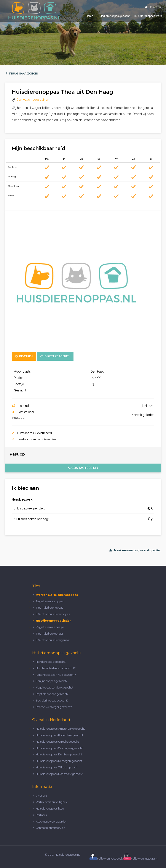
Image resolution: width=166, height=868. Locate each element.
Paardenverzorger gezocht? (54, 707)
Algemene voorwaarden (52, 822)
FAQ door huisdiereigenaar (53, 640)
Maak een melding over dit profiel (135, 550)
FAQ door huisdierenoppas (53, 614)
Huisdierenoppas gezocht (114, 16)
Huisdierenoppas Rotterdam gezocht (59, 735)
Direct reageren (55, 356)
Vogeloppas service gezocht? (54, 688)
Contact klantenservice (50, 828)
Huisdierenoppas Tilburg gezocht (57, 767)
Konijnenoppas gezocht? (52, 681)
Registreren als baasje (50, 627)
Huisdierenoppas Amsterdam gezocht (60, 729)
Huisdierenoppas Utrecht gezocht (57, 742)
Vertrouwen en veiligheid (52, 802)
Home (90, 16)
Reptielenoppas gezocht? (52, 694)
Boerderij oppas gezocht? (52, 701)
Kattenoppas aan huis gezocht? (56, 675)
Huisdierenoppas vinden (54, 621)
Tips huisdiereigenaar (50, 634)
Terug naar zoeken (22, 74)
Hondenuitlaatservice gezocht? (56, 668)
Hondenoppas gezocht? (51, 662)
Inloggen (153, 7)
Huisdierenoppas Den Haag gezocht (59, 754)
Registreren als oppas (50, 601)
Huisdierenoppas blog (50, 809)
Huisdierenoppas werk (148, 16)
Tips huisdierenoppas (49, 608)
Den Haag (23, 100)
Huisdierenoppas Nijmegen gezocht (59, 761)
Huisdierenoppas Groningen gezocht (59, 748)
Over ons (42, 796)
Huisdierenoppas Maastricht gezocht (59, 774)
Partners (41, 815)
